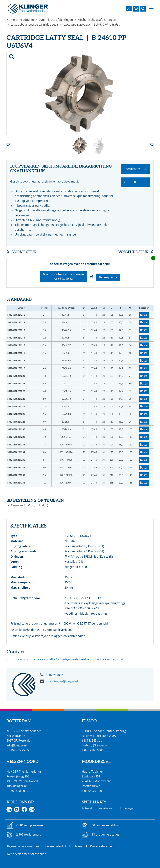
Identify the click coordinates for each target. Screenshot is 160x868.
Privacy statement (102, 846)
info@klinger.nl (17, 745)
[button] (151, 9)
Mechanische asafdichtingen (97, 20)
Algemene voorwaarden (23, 846)
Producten (27, 20)
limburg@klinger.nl (95, 745)
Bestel (144, 315)
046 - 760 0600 (94, 750)
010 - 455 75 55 (19, 750)
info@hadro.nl (92, 786)
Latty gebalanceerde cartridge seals (35, 25)
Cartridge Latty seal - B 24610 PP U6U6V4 (92, 25)
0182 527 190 (93, 791)
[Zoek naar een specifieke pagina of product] (143, 9)
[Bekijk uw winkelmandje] (136, 9)
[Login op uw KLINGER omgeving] (129, 9)
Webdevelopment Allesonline (26, 854)
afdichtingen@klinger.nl (62, 681)
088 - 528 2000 (18, 791)
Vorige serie (24, 252)
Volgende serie (133, 252)
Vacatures (105, 808)
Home (11, 20)
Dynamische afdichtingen (56, 20)
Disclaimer (76, 846)
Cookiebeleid (54, 846)
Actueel (87, 808)
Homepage (126, 808)
